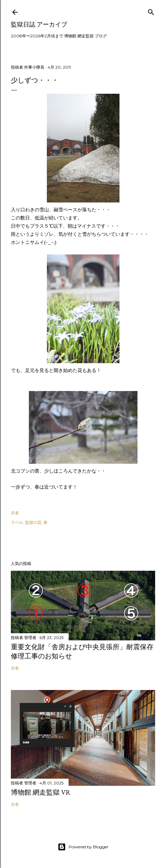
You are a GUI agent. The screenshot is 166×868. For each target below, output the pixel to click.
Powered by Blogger (83, 847)
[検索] (151, 11)
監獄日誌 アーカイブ (39, 24)
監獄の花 (33, 522)
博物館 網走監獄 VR (41, 792)
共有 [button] (15, 513)
